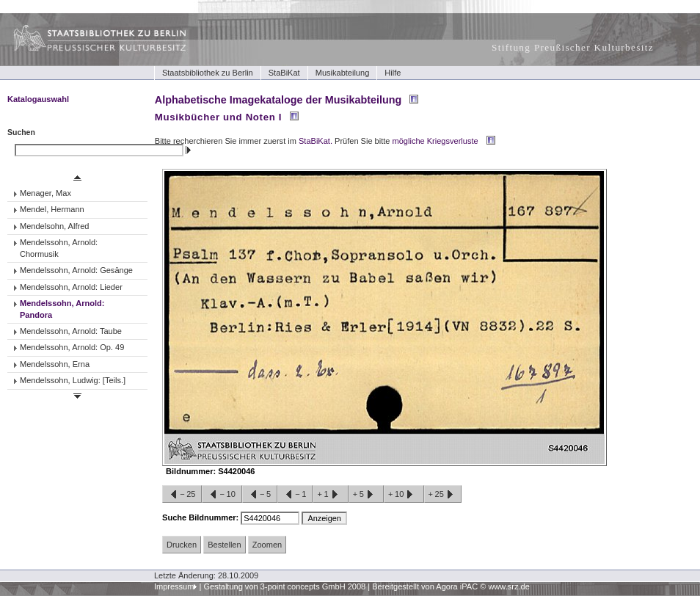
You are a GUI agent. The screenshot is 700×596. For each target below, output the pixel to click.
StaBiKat (284, 73)
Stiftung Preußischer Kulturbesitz (573, 47)
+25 (443, 495)
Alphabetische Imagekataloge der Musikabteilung (278, 100)
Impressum (174, 586)
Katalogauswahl (38, 99)
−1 (295, 495)
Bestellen (224, 545)
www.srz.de (508, 586)
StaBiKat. (316, 141)
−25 (182, 495)
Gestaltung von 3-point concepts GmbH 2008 (284, 586)
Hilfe (393, 73)
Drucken (182, 545)
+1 (330, 495)
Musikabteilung (343, 73)
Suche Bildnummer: (201, 517)
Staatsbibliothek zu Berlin (208, 73)
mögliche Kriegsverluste (435, 141)
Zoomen (267, 545)
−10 (222, 495)
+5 (366, 495)
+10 (404, 495)
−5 (260, 495)
